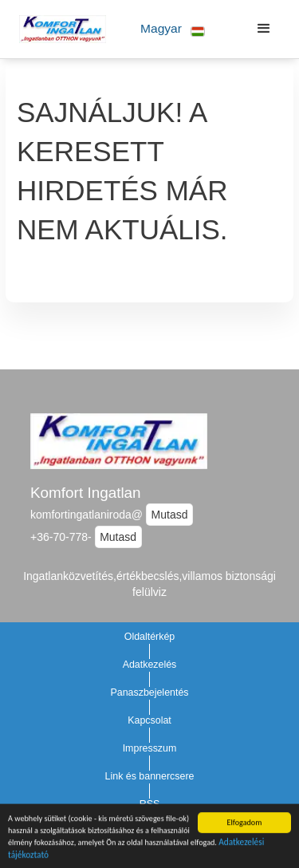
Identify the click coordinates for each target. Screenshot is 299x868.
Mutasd (170, 515)
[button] (173, 29)
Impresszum (150, 748)
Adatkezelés (150, 665)
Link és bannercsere (150, 776)
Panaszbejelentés (149, 692)
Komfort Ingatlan (86, 493)
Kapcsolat (149, 720)
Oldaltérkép (150, 637)
